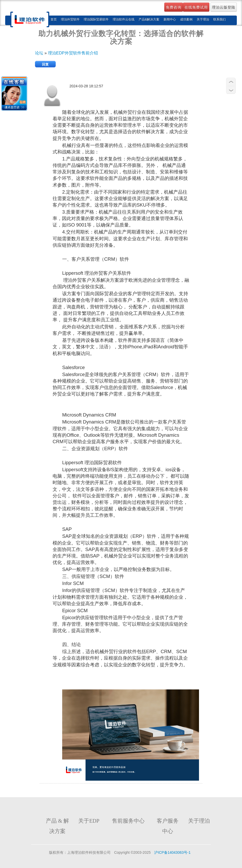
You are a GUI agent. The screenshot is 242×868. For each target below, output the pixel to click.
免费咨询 (174, 7)
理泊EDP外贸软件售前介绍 (73, 53)
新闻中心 (170, 19)
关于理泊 (203, 19)
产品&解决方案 (149, 19)
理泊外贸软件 (70, 19)
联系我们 (219, 19)
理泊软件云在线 (124, 19)
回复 (45, 64)
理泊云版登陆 (224, 7)
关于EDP (89, 821)
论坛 (40, 53)
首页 (54, 19)
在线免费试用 (196, 7)
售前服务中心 (128, 821)
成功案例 (186, 19)
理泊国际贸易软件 (96, 19)
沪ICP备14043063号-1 (172, 852)
